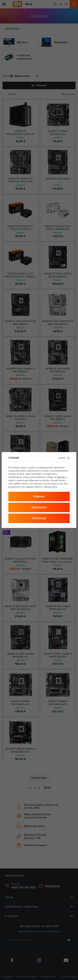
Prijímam (39, 496)
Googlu (61, 477)
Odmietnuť (39, 518)
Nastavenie (39, 507)
